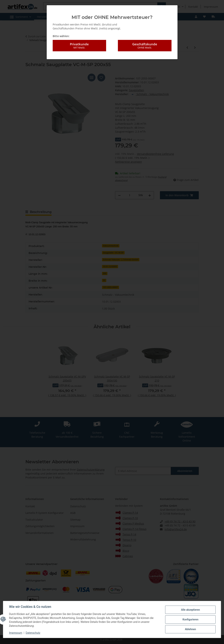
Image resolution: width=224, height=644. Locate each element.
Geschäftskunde (145, 46)
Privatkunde (79, 46)
